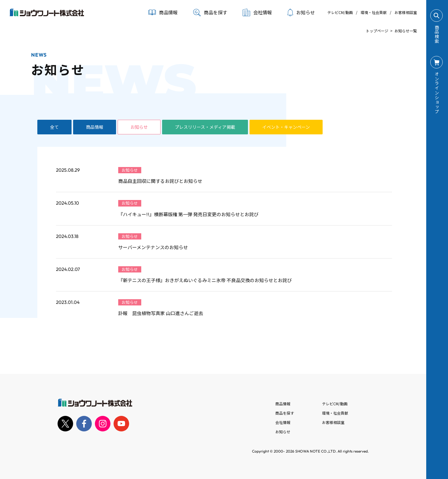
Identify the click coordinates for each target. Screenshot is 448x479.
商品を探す (210, 12)
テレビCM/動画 (340, 12)
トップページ (377, 31)
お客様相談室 (406, 12)
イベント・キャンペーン (286, 127)
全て (54, 127)
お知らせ (301, 12)
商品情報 (95, 127)
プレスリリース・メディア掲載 (205, 127)
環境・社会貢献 (374, 12)
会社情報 (283, 422)
